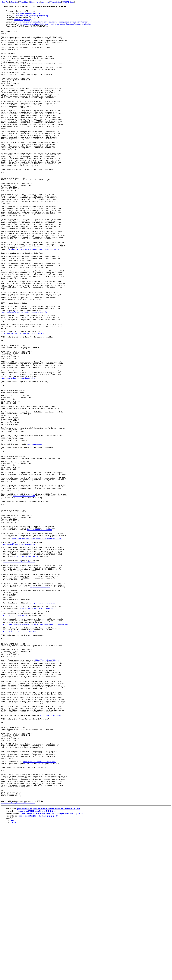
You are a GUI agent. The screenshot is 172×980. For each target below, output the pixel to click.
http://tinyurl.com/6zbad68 (15, 732)
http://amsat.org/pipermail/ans (28, 13)
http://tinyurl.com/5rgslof (26, 662)
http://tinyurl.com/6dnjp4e (47, 786)
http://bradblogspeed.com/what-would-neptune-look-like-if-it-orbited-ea (35, 743)
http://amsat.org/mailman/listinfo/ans (33, 22)
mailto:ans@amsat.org (23, 20)
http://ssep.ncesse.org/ (51, 852)
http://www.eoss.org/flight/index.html (20, 752)
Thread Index (56, 2)
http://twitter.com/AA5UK (24, 589)
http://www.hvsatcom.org (40, 698)
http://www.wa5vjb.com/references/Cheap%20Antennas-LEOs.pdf (33, 293)
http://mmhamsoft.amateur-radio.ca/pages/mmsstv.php (24, 368)
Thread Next (35, 2)
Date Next (14, 2)
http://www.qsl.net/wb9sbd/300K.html (39, 908)
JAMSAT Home (68, 2)
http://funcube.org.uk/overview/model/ (38, 724)
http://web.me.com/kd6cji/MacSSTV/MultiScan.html (23, 394)
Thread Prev (24, 2)
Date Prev (5, 2)
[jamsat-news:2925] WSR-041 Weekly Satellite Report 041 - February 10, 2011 (48, 963)
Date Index (45, 2)
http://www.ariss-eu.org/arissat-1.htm (18, 448)
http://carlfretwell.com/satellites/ (19, 647)
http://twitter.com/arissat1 (39, 630)
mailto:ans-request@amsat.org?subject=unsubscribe (71, 24)
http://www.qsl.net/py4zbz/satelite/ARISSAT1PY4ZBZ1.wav (37, 640)
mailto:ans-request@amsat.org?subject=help (31, 15)
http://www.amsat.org (36, 527)
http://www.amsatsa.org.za (43, 717)
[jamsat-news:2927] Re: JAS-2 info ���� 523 (37, 966)
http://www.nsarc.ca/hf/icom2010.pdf (19, 668)
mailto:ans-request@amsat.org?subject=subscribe (68, 22)
